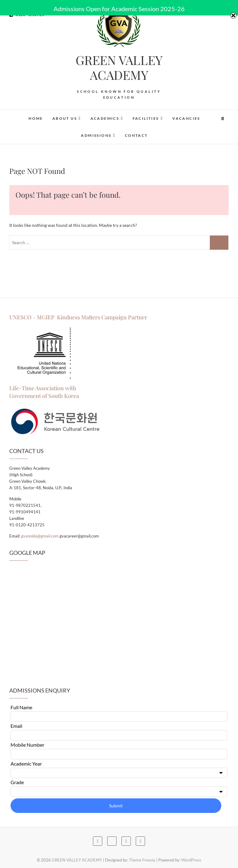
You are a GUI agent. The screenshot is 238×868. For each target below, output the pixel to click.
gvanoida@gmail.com (40, 536)
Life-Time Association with (43, 388)
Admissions (96, 135)
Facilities (146, 118)
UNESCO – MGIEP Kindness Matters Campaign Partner (79, 317)
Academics (105, 118)
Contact (136, 135)
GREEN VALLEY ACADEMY (119, 67)
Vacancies (186, 118)
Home (36, 118)
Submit (116, 806)
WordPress (191, 860)
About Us (65, 118)
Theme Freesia (142, 860)
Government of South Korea (44, 396)
